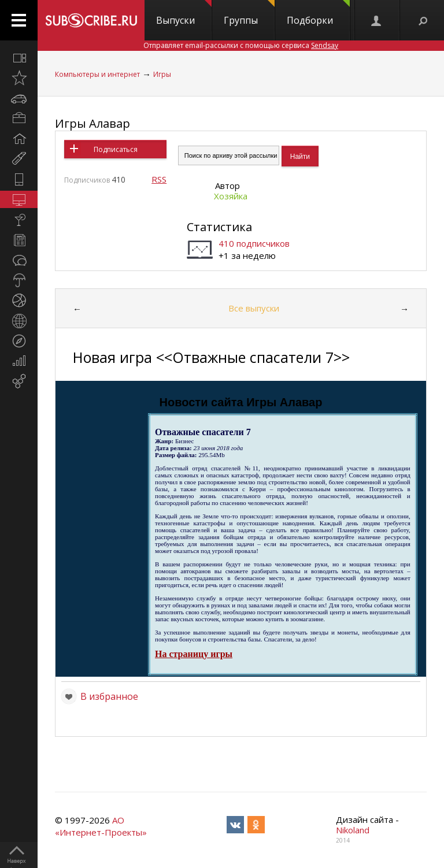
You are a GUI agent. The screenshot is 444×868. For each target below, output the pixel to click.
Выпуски (184, 13)
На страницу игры (194, 654)
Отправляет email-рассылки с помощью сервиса (241, 45)
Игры (162, 74)
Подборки (318, 13)
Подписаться (116, 149)
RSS (159, 179)
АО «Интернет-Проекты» (101, 826)
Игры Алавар (92, 123)
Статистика (219, 227)
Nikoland (353, 830)
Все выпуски (254, 308)
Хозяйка (231, 196)
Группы (249, 13)
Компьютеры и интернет (97, 74)
